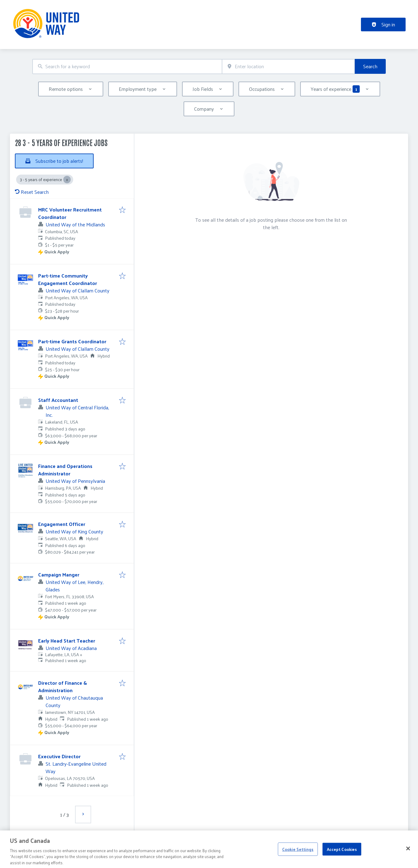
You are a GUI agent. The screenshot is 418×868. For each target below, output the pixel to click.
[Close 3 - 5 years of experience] (67, 180)
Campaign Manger (59, 574)
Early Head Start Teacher (67, 641)
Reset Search (32, 192)
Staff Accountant (58, 400)
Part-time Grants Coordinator (72, 341)
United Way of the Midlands (75, 224)
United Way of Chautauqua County (74, 701)
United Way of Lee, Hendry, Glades (75, 586)
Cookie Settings (298, 856)
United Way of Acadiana (71, 648)
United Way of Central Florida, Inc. (77, 411)
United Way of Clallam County (78, 290)
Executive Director (59, 756)
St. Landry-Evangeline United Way (76, 767)
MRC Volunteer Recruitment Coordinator (70, 213)
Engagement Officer (62, 524)
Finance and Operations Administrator (65, 470)
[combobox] (127, 67)
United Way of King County (74, 531)
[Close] (408, 855)
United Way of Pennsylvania (75, 481)
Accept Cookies (342, 856)
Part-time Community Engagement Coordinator (68, 279)
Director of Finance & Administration (62, 686)
